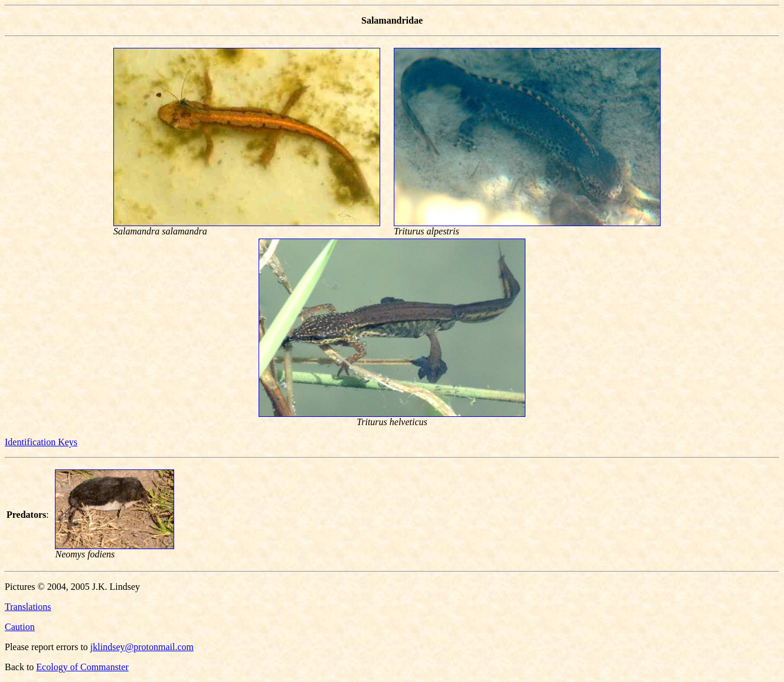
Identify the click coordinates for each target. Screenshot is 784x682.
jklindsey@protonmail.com (142, 647)
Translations (28, 607)
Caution (20, 627)
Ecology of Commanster (82, 667)
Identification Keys (41, 442)
